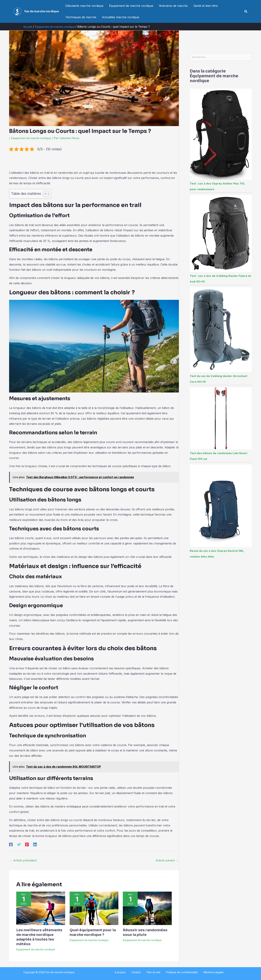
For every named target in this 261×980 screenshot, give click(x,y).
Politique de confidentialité (179, 972)
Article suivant (167, 860)
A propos (127, 972)
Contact (140, 972)
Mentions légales (207, 972)
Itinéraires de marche (173, 6)
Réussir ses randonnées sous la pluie (145, 932)
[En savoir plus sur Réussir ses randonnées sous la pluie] (147, 908)
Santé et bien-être (206, 6)
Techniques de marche (81, 17)
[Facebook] (11, 844)
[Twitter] (19, 844)
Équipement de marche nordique (131, 6)
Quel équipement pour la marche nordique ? (93, 932)
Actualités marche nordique (121, 17)
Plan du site (154, 972)
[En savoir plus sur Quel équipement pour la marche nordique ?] (94, 908)
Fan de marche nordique (42, 11)
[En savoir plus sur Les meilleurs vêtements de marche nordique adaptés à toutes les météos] (41, 908)
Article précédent (23, 860)
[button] (246, 12)
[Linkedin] (35, 844)
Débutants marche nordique (84, 6)
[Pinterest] (27, 844)
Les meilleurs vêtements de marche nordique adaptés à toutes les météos (39, 937)
